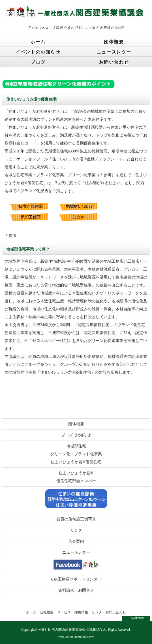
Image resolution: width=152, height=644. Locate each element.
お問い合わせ (114, 62)
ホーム (38, 42)
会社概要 (47, 612)
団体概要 (114, 42)
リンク (76, 530)
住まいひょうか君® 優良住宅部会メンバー (76, 477)
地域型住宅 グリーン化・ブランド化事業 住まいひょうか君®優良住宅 (76, 454)
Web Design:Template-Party (76, 637)
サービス (64, 612)
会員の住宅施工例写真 (76, 519)
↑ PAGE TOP (136, 618)
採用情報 (81, 612)
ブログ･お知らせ (76, 435)
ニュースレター (114, 52)
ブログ (38, 62)
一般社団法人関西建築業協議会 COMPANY (70, 630)
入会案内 (76, 541)
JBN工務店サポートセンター (76, 579)
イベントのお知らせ (38, 52)
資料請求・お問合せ (76, 590)
